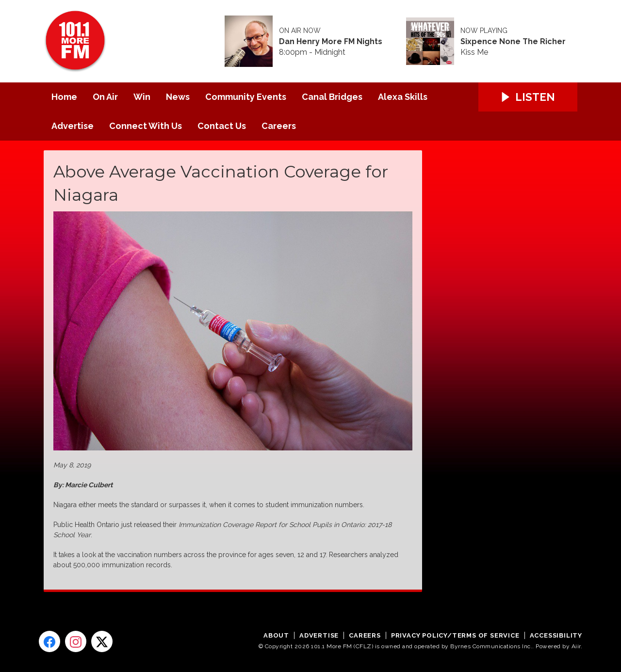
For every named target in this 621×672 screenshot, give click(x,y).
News (178, 97)
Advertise (73, 126)
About (276, 635)
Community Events (246, 97)
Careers (279, 126)
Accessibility (556, 635)
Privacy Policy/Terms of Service (455, 635)
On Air (105, 97)
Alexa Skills (403, 97)
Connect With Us (146, 126)
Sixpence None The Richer (513, 42)
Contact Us (222, 126)
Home (64, 97)
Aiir (576, 646)
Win (142, 97)
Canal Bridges (332, 97)
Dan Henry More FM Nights (331, 42)
